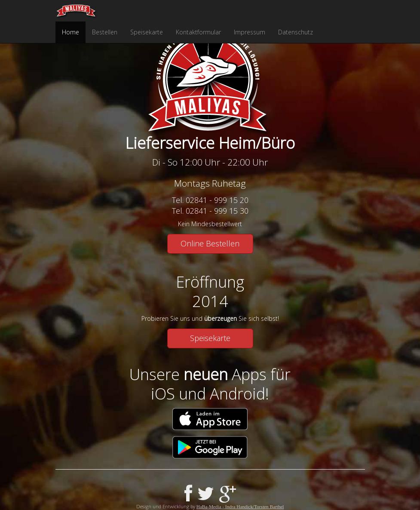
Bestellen (105, 32)
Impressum (250, 32)
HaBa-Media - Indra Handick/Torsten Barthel (240, 507)
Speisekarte (147, 32)
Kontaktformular (198, 32)
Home (71, 32)
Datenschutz (296, 32)
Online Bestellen (210, 243)
